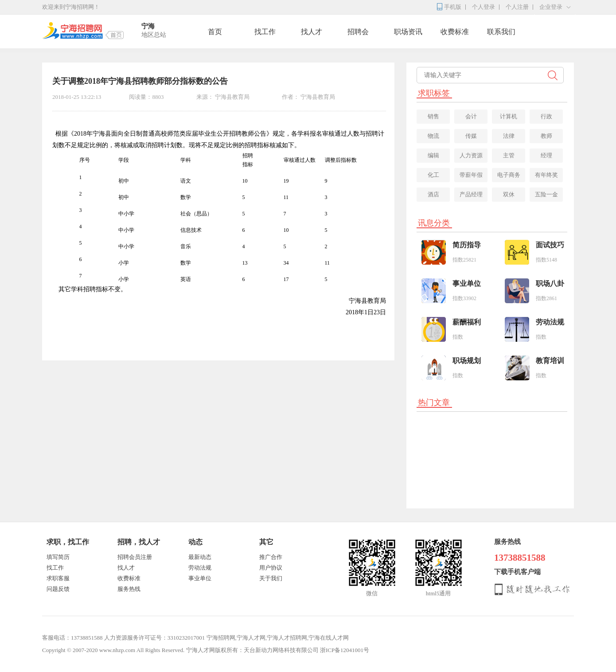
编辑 (433, 155)
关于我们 (271, 578)
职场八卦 (550, 283)
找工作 (265, 32)
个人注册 (517, 7)
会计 (471, 116)
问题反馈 (58, 589)
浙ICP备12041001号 (345, 650)
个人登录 (483, 7)
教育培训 (550, 361)
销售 (433, 116)
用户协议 (271, 568)
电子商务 (509, 175)
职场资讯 (408, 32)
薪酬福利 (467, 322)
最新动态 (200, 557)
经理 (546, 155)
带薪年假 (471, 175)
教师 (546, 136)
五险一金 (546, 194)
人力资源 (471, 155)
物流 (433, 136)
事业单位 (467, 283)
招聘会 (358, 32)
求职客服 (58, 578)
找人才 (312, 32)
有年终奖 (546, 175)
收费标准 (455, 32)
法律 (509, 136)
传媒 (471, 136)
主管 (509, 155)
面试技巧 (550, 245)
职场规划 (467, 361)
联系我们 (501, 32)
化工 (433, 175)
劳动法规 (550, 322)
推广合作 (271, 557)
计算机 (509, 116)
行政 (546, 116)
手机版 (453, 7)
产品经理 (471, 194)
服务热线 (129, 589)
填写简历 (58, 557)
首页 (215, 32)
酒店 (433, 194)
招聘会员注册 (135, 557)
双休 (509, 194)
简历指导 (467, 245)
